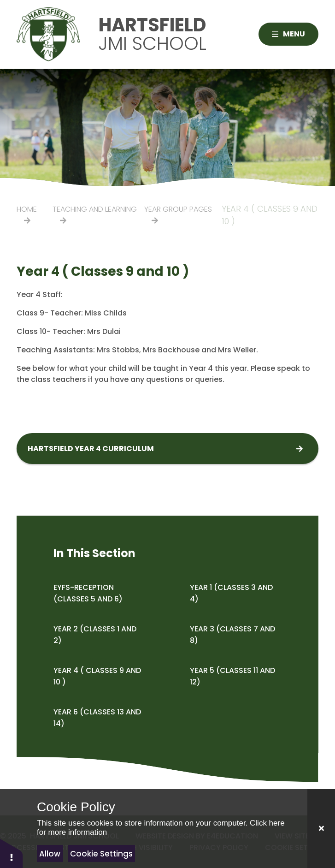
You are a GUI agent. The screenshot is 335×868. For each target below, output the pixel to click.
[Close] (321, 829)
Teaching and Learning (95, 209)
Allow (50, 854)
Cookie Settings (101, 854)
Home (27, 209)
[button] (12, 853)
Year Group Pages (178, 209)
